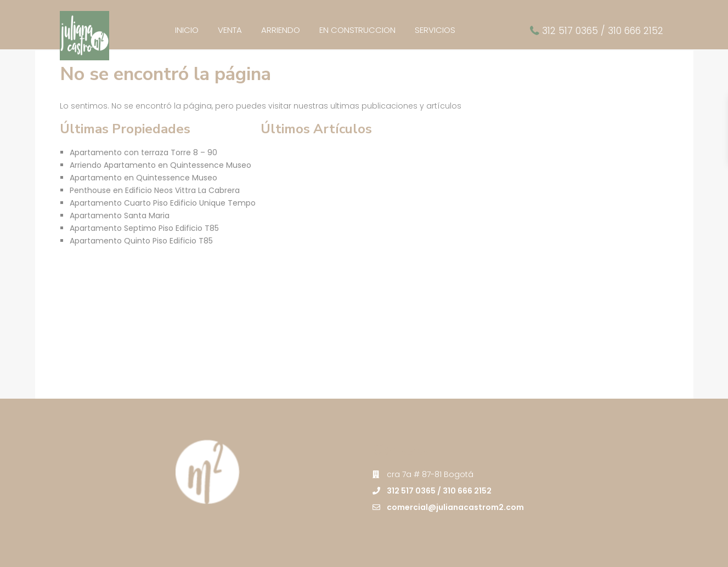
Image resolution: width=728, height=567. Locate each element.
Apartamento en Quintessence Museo (143, 178)
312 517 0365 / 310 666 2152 (603, 31)
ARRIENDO (281, 30)
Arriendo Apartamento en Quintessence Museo (160, 165)
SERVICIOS (435, 30)
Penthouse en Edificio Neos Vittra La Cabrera (155, 190)
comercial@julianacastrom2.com (455, 507)
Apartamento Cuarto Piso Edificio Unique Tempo (163, 203)
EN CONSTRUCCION (357, 30)
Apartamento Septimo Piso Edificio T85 (144, 228)
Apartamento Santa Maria (120, 216)
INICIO (187, 30)
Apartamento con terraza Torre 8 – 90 (143, 152)
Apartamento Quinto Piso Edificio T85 (141, 241)
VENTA (230, 30)
